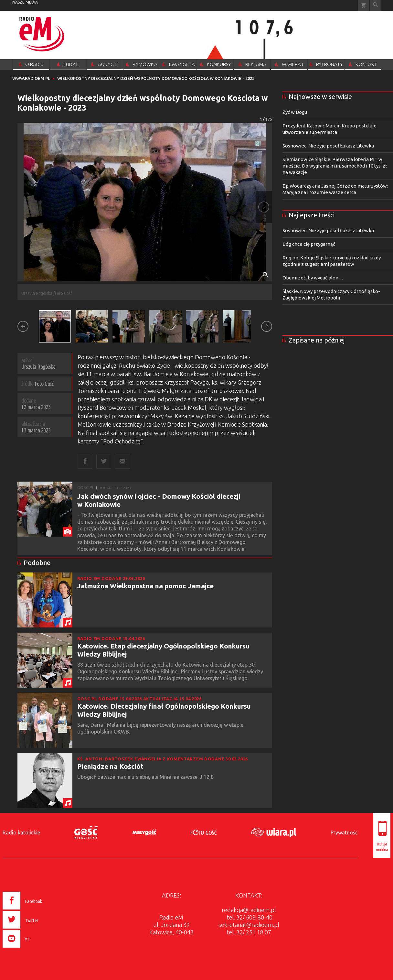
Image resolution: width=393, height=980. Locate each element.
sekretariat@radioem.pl (249, 925)
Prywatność (344, 833)
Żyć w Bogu (295, 112)
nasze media (25, 2)
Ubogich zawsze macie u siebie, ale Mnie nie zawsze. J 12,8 (146, 777)
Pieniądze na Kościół (110, 766)
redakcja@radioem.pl (249, 910)
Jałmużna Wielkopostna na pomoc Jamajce (145, 586)
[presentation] (36, 949)
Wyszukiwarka (375, 5)
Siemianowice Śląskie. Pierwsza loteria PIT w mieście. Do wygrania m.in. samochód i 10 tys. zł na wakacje (335, 166)
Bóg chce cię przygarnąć (309, 244)
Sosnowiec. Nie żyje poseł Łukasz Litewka (328, 146)
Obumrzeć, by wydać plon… (313, 278)
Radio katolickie (21, 833)
